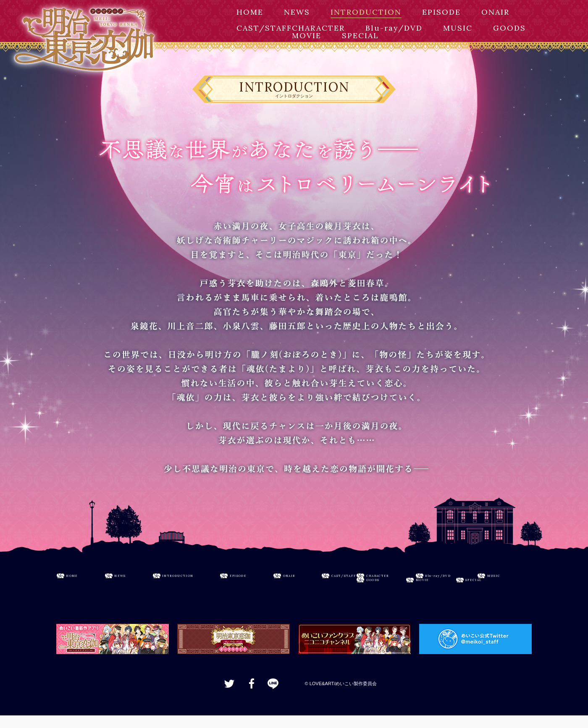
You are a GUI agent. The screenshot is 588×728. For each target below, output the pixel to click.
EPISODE (441, 12)
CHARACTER (318, 28)
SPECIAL (360, 35)
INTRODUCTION (366, 12)
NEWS (297, 12)
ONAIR (495, 12)
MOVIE (307, 35)
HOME (250, 12)
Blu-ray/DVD (394, 28)
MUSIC (458, 28)
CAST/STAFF (264, 28)
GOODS (509, 28)
